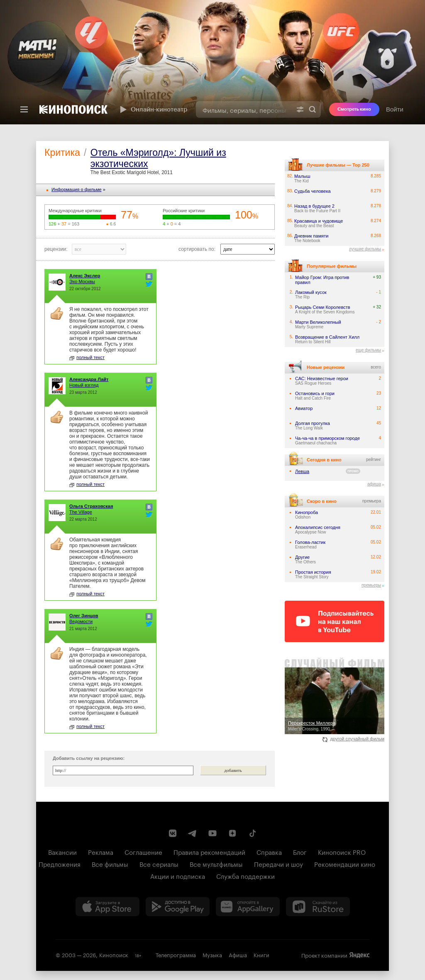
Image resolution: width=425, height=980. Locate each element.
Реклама (101, 851)
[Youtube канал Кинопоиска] (212, 833)
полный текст (87, 357)
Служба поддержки (245, 876)
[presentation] (212, 62)
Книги (261, 954)
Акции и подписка (178, 876)
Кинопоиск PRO (342, 851)
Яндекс (359, 955)
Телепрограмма (176, 954)
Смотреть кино (354, 109)
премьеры (371, 585)
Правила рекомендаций (209, 851)
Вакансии (62, 851)
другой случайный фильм (353, 739)
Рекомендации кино (345, 864)
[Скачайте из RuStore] (318, 907)
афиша (374, 484)
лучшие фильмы (365, 249)
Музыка (212, 954)
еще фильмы (368, 350)
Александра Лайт (89, 379)
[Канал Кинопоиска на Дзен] (232, 833)
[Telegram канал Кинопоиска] (193, 833)
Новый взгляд (84, 385)
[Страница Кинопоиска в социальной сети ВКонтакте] (173, 833)
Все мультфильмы (216, 864)
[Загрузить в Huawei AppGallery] (248, 907)
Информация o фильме (77, 189)
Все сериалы (159, 864)
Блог (300, 851)
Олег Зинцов (84, 616)
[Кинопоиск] (73, 109)
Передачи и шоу (278, 864)
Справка (269, 851)
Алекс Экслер (85, 276)
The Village (81, 512)
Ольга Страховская (91, 506)
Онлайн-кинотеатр (153, 109)
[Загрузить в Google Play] (178, 907)
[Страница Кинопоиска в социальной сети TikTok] (252, 833)
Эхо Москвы (82, 281)
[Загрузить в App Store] (107, 907)
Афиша (238, 954)
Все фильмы (110, 864)
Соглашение (143, 851)
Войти (395, 109)
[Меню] (24, 109)
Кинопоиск (114, 954)
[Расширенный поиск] (300, 109)
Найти (313, 109)
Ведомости (81, 621)
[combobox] (244, 109)
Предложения (60, 864)
